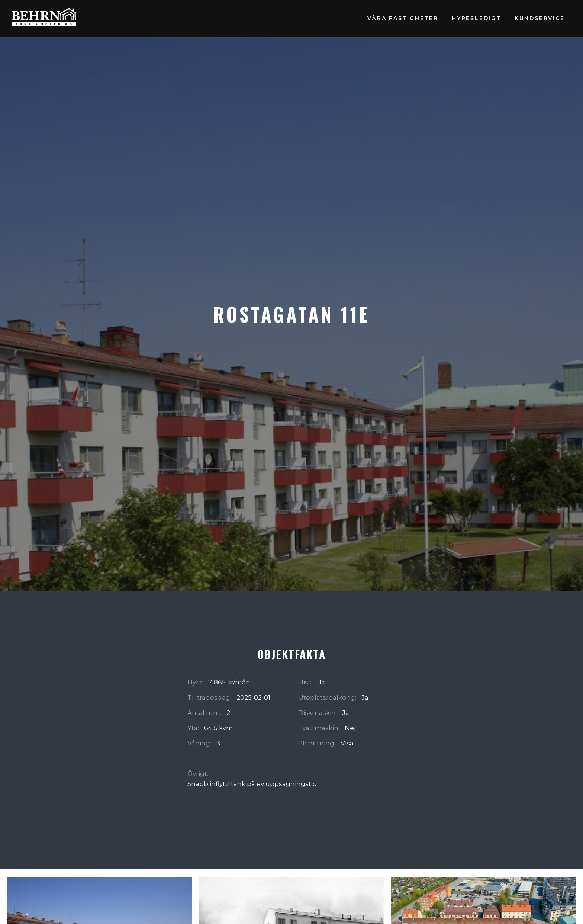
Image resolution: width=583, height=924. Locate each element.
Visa (347, 743)
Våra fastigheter (403, 18)
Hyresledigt (476, 18)
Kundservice (540, 18)
